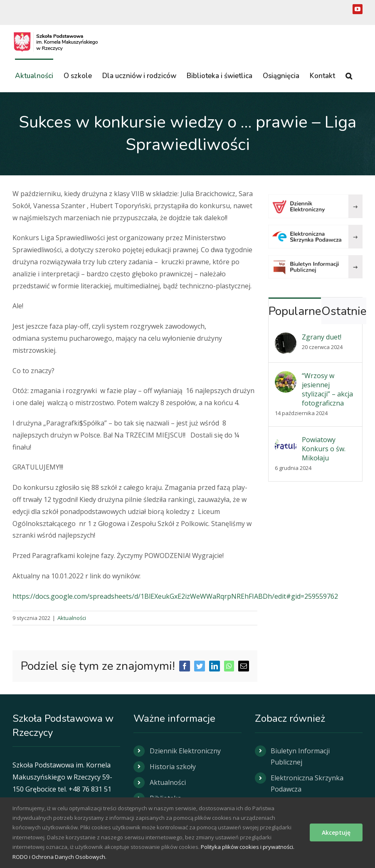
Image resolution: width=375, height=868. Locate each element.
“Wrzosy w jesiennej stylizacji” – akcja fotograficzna (327, 389)
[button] (349, 75)
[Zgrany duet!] (286, 338)
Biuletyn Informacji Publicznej (300, 756)
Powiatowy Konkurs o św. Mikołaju (324, 449)
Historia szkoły (173, 767)
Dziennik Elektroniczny (185, 751)
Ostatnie (344, 311)
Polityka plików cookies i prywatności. (248, 847)
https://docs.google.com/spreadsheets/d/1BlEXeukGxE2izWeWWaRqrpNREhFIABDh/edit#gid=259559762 (175, 596)
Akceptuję (336, 832)
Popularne (295, 311)
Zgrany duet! (322, 337)
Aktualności (72, 618)
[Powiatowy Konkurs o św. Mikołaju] (286, 441)
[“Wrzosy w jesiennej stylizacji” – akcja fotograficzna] (286, 377)
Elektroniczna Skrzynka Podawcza (307, 783)
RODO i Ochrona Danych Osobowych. (59, 857)
